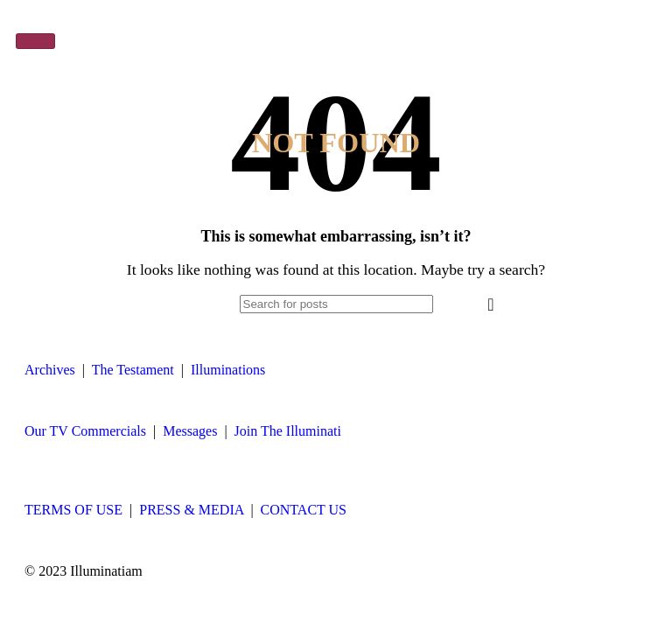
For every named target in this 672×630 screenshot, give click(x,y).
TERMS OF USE (73, 510)
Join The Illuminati (288, 431)
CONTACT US (304, 510)
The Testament (133, 370)
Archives (50, 370)
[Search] (336, 304)
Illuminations (228, 370)
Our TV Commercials (85, 431)
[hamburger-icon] (35, 41)
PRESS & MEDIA (191, 510)
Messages (190, 431)
